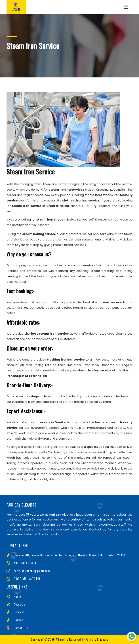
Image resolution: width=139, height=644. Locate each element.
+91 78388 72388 (25, 563)
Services (19, 612)
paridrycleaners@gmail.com (32, 571)
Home (17, 596)
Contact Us (21, 628)
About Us (19, 604)
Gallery (18, 620)
